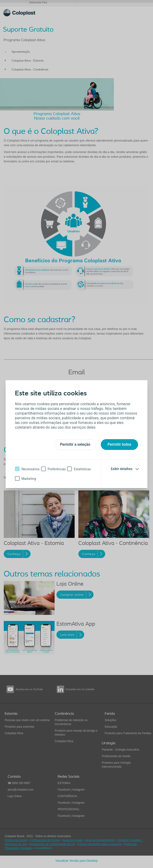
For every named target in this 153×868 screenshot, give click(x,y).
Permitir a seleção (75, 444)
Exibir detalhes (122, 469)
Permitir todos (119, 444)
